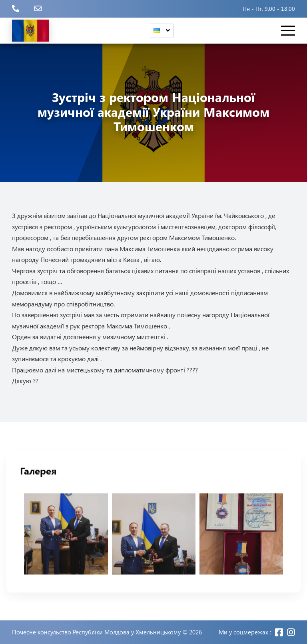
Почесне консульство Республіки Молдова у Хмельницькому (96, 632)
